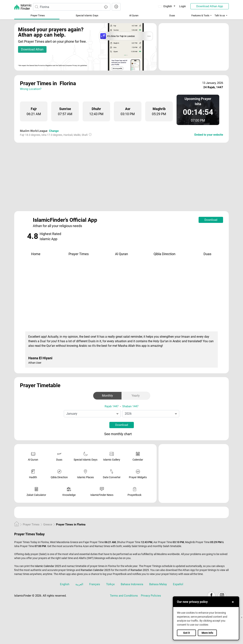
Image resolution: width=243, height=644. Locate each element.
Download (211, 220)
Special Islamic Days (87, 15)
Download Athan (32, 49)
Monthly (107, 396)
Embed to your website (209, 135)
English (165, 6)
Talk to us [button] (220, 15)
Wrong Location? (31, 89)
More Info (207, 633)
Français (95, 584)
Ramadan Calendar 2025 (96, 570)
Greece (48, 524)
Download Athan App (210, 6)
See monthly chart (121, 434)
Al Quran (134, 15)
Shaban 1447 (130, 406)
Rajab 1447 (112, 406)
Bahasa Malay (158, 584)
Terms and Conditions (124, 596)
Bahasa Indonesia (132, 584)
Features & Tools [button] (200, 15)
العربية (79, 584)
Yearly (136, 396)
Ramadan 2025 (140, 570)
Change (54, 131)
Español (178, 584)
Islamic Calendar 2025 (48, 566)
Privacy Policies (151, 596)
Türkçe (110, 584)
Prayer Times (38, 15)
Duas (172, 15)
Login (183, 6)
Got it (187, 633)
